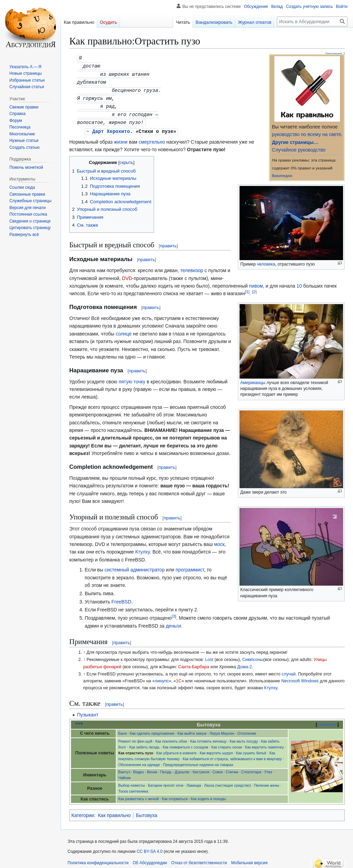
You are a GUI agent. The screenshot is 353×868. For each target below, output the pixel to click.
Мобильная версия (249, 859)
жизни (121, 138)
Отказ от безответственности (199, 859)
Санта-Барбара (194, 663)
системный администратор (134, 566)
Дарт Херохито (111, 128)
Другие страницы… (295, 142)
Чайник (124, 774)
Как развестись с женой (138, 795)
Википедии (282, 175)
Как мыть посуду (244, 738)
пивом (256, 282)
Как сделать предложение (152, 730)
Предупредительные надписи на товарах (198, 761)
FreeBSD (121, 598)
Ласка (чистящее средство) (228, 782)
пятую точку (132, 378)
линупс (162, 678)
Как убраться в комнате (176, 750)
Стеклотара (251, 768)
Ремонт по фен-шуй (135, 738)
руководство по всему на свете (307, 134)
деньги (173, 622)
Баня (123, 730)
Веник (152, 768)
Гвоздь (166, 768)
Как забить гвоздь (144, 744)
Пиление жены (267, 782)
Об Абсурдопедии (150, 859)
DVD (127, 275)
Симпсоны (253, 656)
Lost (209, 656)
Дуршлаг (182, 768)
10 (299, 282)
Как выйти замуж (192, 730)
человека (266, 264)
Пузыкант (88, 711)
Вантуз (124, 768)
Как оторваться (175, 795)
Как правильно (114, 812)
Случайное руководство (299, 150)
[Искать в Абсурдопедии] (312, 22)
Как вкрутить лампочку (265, 744)
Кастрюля (201, 768)
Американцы (253, 379)
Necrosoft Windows (300, 678)
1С (179, 678)
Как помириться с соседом (185, 744)
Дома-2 (245, 663)
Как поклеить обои (171, 738)
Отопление (247, 730)
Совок (218, 768)
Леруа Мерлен (222, 730)
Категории (83, 812)
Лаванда (194, 782)
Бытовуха (147, 812)
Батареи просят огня (166, 782)
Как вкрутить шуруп (216, 750)
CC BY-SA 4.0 (149, 848)
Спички (232, 768)
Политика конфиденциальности (98, 859)
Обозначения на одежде (139, 761)
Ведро (138, 768)
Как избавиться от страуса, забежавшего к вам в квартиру (232, 755)
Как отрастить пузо (136, 750)
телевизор (192, 267)
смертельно (152, 138)
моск (219, 541)
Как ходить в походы (209, 795)
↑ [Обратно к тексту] (84, 649)
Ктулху (142, 548)
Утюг (269, 768)
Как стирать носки (227, 744)
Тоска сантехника (133, 788)
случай (289, 671)
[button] (24, 235)
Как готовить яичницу (209, 738)
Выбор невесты (132, 782)
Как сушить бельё (251, 750)
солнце (124, 330)
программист (190, 566)
